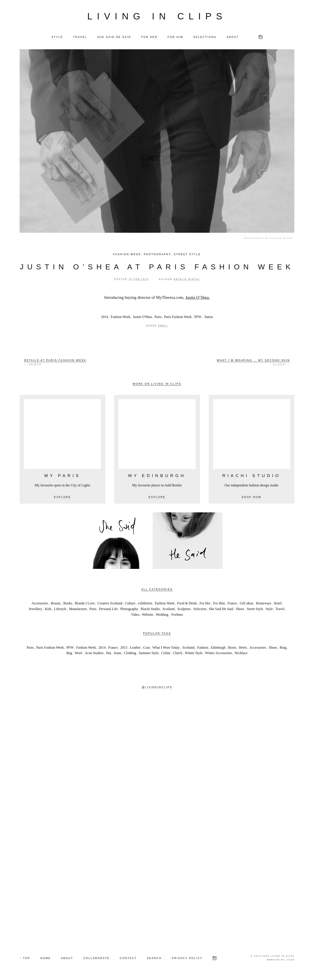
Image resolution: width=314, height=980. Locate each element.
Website (148, 615)
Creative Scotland (110, 604)
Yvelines (177, 615)
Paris (158, 318)
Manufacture (78, 610)
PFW (198, 318)
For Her (205, 604)
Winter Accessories (219, 654)
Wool (78, 654)
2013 (124, 648)
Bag (69, 654)
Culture (130, 604)
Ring (283, 648)
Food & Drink (187, 604)
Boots (232, 648)
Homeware (264, 604)
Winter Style (194, 654)
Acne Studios (94, 654)
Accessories (40, 604)
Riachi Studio (150, 610)
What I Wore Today (166, 648)
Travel (280, 610)
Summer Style (149, 654)
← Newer (55, 363)
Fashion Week (127, 255)
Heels (243, 648)
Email (163, 327)
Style (269, 610)
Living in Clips (157, 17)
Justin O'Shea (142, 318)
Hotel (278, 604)
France (232, 604)
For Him (219, 604)
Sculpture (184, 610)
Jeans (118, 654)
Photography (157, 255)
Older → (253, 363)
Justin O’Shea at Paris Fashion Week (157, 268)
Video (135, 615)
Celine (166, 654)
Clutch (178, 654)
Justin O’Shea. (198, 298)
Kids (48, 610)
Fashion (203, 648)
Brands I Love (85, 604)
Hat (109, 654)
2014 (104, 318)
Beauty (56, 604)
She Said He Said (221, 610)
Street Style (187, 255)
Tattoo (209, 318)
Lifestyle (60, 610)
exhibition (145, 604)
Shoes (240, 610)
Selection (200, 610)
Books (68, 604)
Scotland (169, 610)
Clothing (130, 654)
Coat (146, 648)
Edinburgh (218, 648)
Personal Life (108, 610)
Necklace (241, 654)
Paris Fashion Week (178, 318)
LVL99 (290, 960)
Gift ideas (247, 604)
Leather (135, 648)
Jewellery (35, 610)
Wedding (162, 615)
